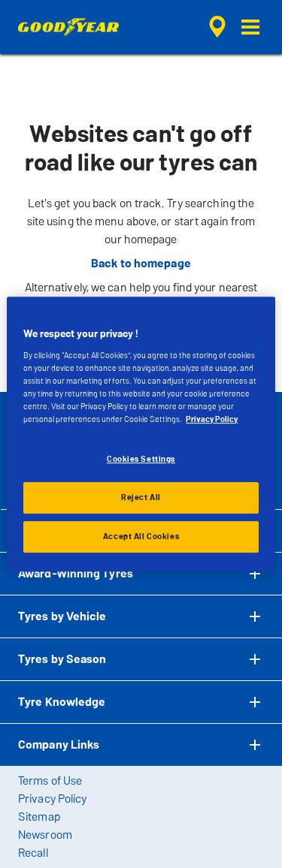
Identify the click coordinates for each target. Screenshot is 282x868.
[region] (141, 434)
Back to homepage (141, 263)
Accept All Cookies (141, 536)
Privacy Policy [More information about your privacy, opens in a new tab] (212, 419)
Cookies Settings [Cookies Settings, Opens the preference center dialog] (141, 459)
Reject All (141, 497)
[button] (250, 27)
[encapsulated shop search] (217, 27)
